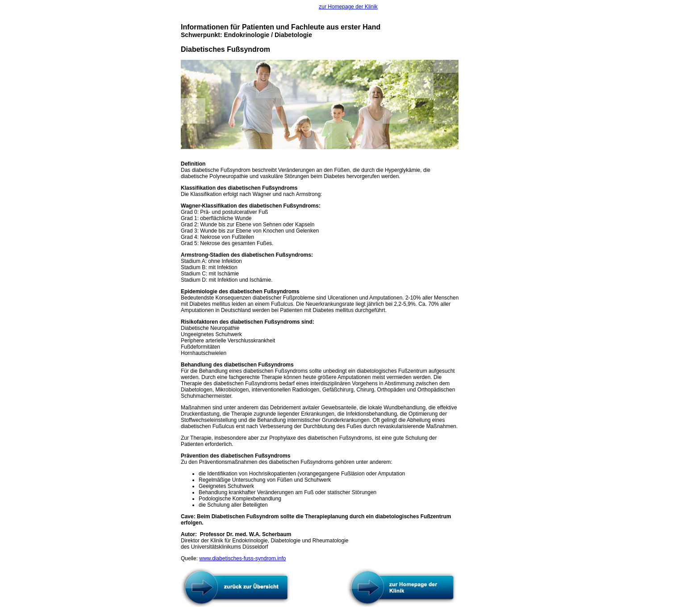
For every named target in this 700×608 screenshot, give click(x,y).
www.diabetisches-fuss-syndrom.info (242, 558)
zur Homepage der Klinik (348, 7)
